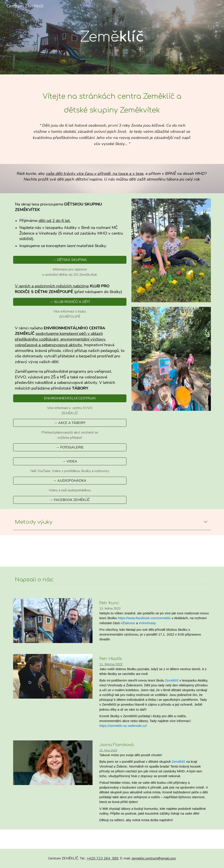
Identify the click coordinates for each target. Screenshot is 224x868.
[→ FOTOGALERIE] (70, 447)
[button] (206, 522)
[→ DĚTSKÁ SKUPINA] (70, 260)
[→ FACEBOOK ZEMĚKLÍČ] (70, 500)
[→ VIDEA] (70, 461)
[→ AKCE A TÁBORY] (70, 423)
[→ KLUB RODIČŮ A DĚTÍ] (70, 302)
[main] (112, 37)
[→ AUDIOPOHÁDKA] (70, 481)
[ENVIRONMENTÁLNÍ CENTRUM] (70, 398)
